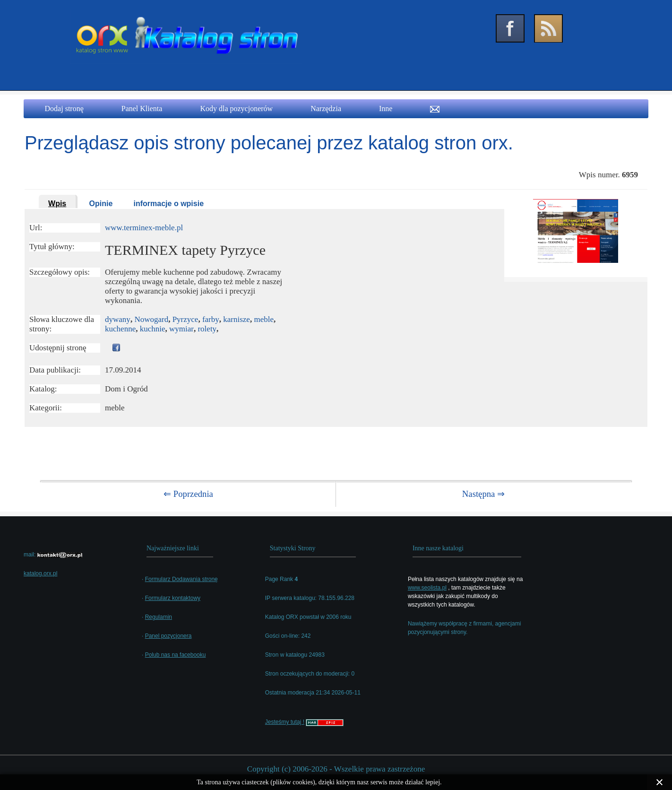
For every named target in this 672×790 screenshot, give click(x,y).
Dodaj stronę (64, 109)
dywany (118, 319)
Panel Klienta (142, 109)
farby (211, 319)
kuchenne (120, 329)
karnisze (237, 319)
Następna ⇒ (483, 494)
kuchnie (153, 329)
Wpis (57, 204)
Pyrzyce (185, 319)
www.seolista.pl (427, 588)
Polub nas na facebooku (176, 655)
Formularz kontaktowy (173, 598)
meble (264, 319)
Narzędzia (326, 109)
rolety (207, 329)
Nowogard (151, 319)
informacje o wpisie (169, 204)
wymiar (181, 329)
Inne (386, 109)
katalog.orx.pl (40, 573)
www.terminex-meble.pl (144, 228)
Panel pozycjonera (168, 636)
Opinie (101, 204)
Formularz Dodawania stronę (181, 579)
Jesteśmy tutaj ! (285, 722)
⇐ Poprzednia (188, 494)
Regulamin (159, 617)
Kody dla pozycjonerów (236, 109)
